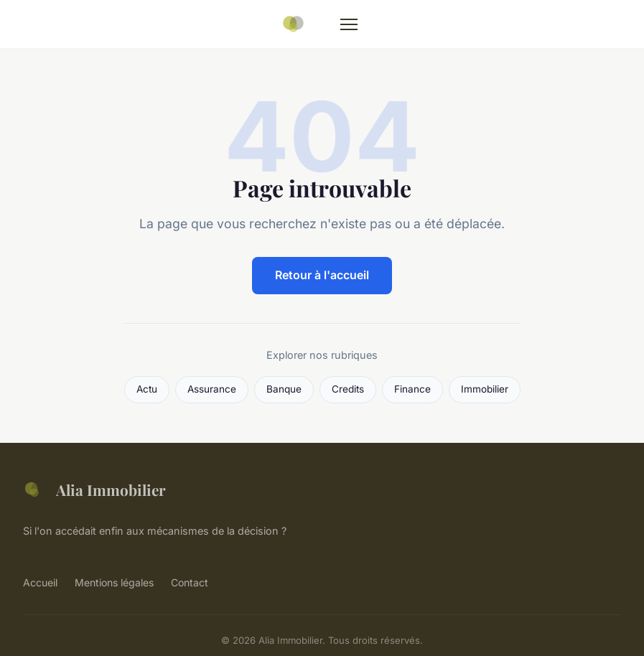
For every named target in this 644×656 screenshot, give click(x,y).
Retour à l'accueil (322, 275)
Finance (412, 389)
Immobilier (485, 389)
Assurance (212, 389)
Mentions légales (114, 582)
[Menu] (349, 24)
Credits (348, 389)
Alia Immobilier (94, 489)
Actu (147, 389)
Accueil (40, 582)
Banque (284, 389)
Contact (190, 582)
